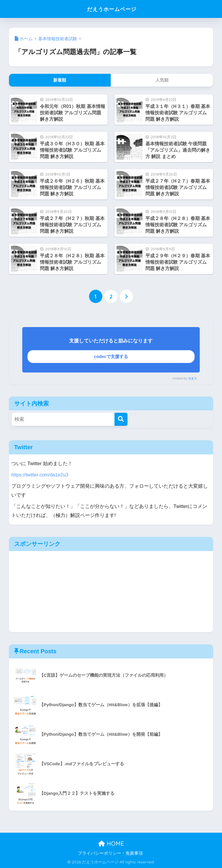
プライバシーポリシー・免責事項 (110, 853)
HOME (111, 844)
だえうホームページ (112, 9)
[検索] (121, 419)
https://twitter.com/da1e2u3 (40, 475)
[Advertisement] (111, 592)
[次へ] (126, 297)
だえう (193, 378)
